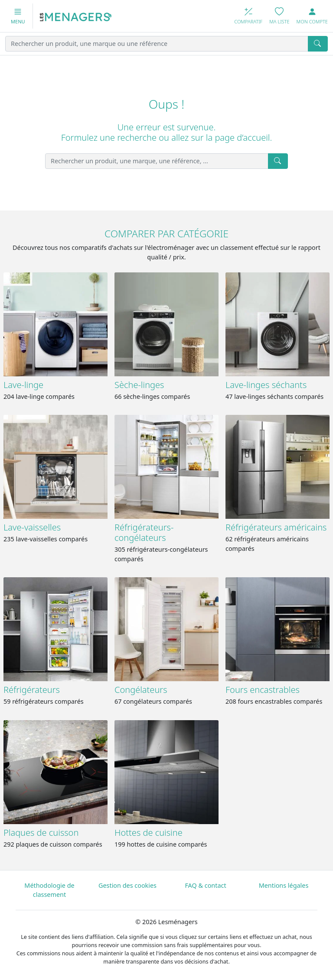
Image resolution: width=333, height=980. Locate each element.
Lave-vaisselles (32, 527)
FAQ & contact (205, 885)
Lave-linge (23, 385)
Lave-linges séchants (266, 385)
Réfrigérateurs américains (276, 527)
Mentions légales (284, 885)
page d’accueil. (243, 137)
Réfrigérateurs (32, 690)
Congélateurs (141, 690)
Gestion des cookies (127, 885)
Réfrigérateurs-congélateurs (144, 532)
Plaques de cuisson (41, 833)
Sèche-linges (139, 385)
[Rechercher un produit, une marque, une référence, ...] (157, 161)
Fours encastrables (263, 690)
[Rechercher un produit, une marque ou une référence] (157, 44)
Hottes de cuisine (149, 833)
